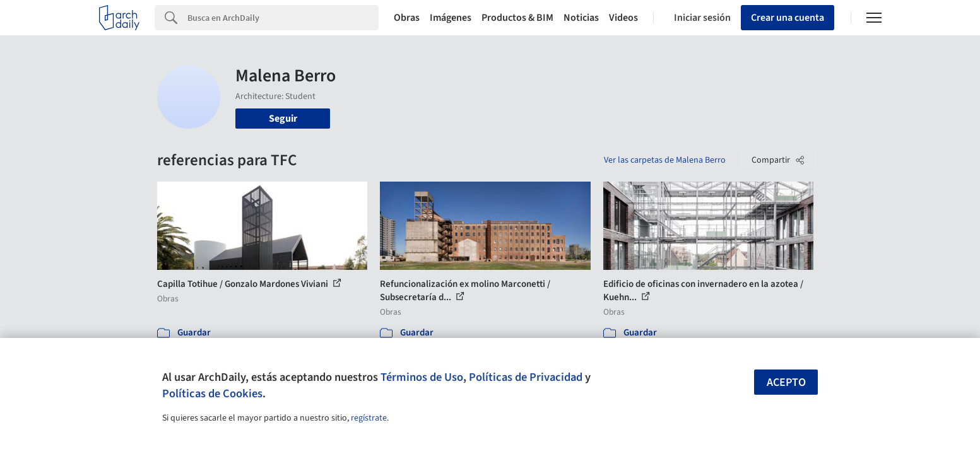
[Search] (283, 18)
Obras (407, 18)
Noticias (581, 18)
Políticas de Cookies (212, 393)
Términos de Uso (422, 377)
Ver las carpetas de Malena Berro (665, 160)
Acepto (786, 382)
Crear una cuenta (788, 18)
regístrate (369, 418)
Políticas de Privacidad (526, 377)
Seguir (283, 119)
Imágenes (451, 18)
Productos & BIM (517, 18)
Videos (623, 18)
